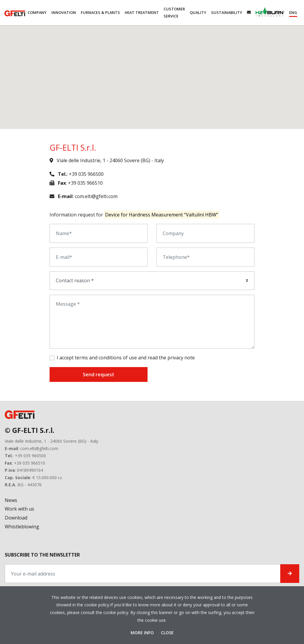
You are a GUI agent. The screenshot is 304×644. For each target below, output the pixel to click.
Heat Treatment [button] (142, 12)
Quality (198, 12)
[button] (293, 13)
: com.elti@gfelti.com (84, 196)
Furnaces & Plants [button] (100, 12)
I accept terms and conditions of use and (126, 358)
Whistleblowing (22, 527)
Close (167, 633)
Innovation (64, 12)
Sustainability (227, 12)
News (11, 500)
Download (16, 518)
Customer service (174, 12)
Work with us (19, 509)
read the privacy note (171, 358)
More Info (143, 633)
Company (37, 12)
